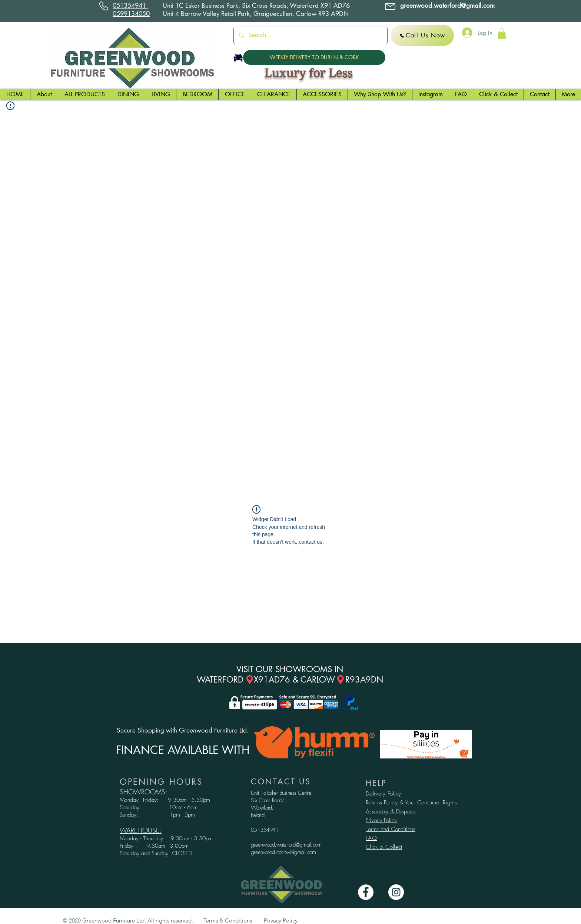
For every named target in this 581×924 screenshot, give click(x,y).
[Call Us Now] (422, 35)
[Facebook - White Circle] (366, 892)
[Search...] (310, 35)
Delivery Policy (384, 794)
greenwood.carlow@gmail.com (283, 852)
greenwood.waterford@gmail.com (286, 845)
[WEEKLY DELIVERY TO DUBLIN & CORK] (314, 57)
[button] (502, 34)
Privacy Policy (381, 820)
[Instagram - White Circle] (396, 892)
